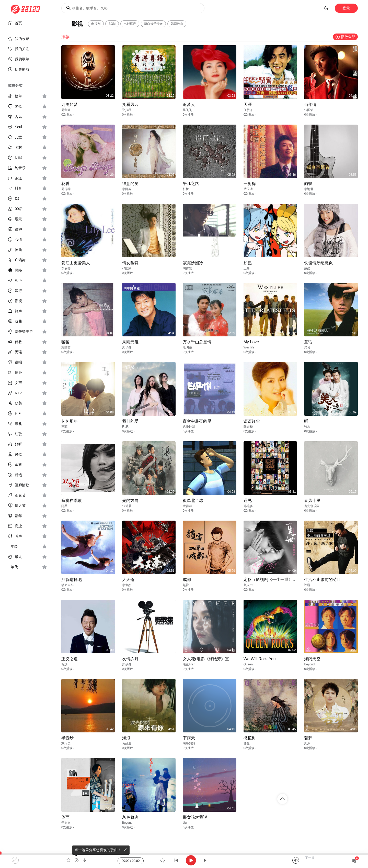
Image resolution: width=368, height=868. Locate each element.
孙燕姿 (248, 506)
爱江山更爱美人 (76, 263)
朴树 (186, 189)
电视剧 (96, 24)
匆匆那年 (70, 421)
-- (24, 858)
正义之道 (70, 659)
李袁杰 (127, 585)
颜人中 (248, 585)
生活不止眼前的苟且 (323, 580)
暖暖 (65, 342)
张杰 (307, 427)
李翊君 (309, 189)
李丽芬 (127, 189)
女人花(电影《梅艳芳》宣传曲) (211, 659)
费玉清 (248, 189)
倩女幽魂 (130, 263)
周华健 (66, 110)
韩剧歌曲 (177, 24)
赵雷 (186, 585)
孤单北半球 (193, 501)
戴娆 (307, 268)
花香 (65, 184)
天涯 (248, 105)
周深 (307, 743)
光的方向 (130, 501)
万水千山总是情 (197, 342)
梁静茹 (66, 347)
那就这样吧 (72, 580)
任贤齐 (248, 110)
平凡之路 (191, 184)
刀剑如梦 (70, 105)
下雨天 (189, 738)
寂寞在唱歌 (72, 501)
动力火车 (67, 585)
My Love (251, 342)
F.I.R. (126, 427)
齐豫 (247, 743)
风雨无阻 (130, 342)
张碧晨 (127, 506)
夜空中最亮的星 (197, 421)
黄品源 (127, 743)
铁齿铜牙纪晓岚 (318, 263)
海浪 (126, 738)
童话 (308, 342)
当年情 (310, 105)
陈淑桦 (248, 427)
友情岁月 (130, 659)
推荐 (65, 37)
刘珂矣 (66, 743)
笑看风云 (130, 105)
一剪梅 (250, 184)
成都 (187, 580)
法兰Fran (189, 664)
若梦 (308, 738)
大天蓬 (128, 580)
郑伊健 (127, 664)
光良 (307, 347)
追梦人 (189, 105)
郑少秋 (127, 110)
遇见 (248, 501)
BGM (112, 24)
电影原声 (130, 24)
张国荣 (309, 110)
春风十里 (312, 501)
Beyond (309, 664)
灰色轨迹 (130, 817)
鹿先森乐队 (312, 506)
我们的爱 (130, 421)
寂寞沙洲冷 (193, 263)
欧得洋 (187, 506)
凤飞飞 (187, 110)
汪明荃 (187, 347)
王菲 (247, 268)
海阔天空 (312, 659)
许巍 (307, 585)
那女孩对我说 (195, 817)
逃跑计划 (189, 427)
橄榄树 (250, 738)
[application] (184, 860)
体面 (65, 817)
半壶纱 (67, 738)
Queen (248, 664)
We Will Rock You (260, 659)
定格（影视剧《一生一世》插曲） (274, 580)
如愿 (248, 263)
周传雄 (66, 189)
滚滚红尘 (252, 421)
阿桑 (64, 506)
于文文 (66, 823)
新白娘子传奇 (153, 24)
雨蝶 (308, 184)
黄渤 (64, 664)
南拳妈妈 (189, 743)
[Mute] (296, 860)
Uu (185, 823)
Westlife (249, 347)
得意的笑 (130, 184)
